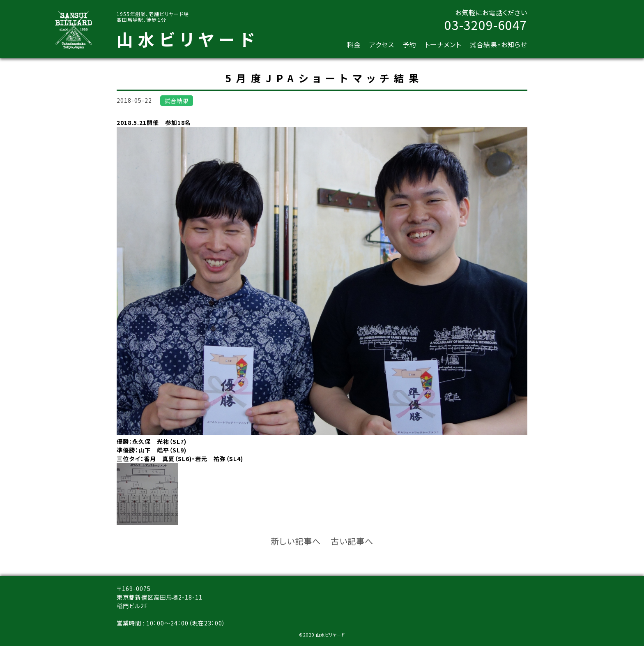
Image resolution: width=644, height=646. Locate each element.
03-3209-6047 (486, 25)
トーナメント (443, 44)
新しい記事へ (296, 541)
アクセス (382, 44)
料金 (354, 44)
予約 (409, 44)
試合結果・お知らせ (498, 44)
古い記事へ (352, 541)
